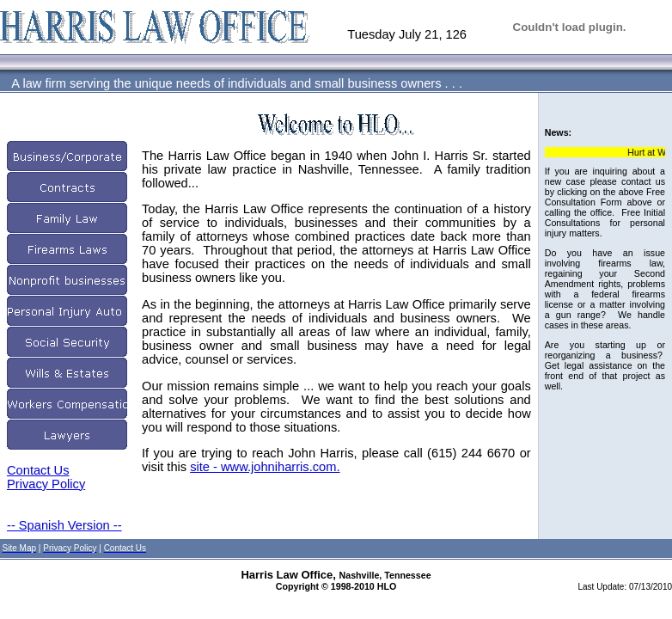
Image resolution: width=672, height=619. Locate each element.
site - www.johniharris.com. (265, 467)
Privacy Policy (46, 484)
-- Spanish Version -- (64, 525)
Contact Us (38, 470)
